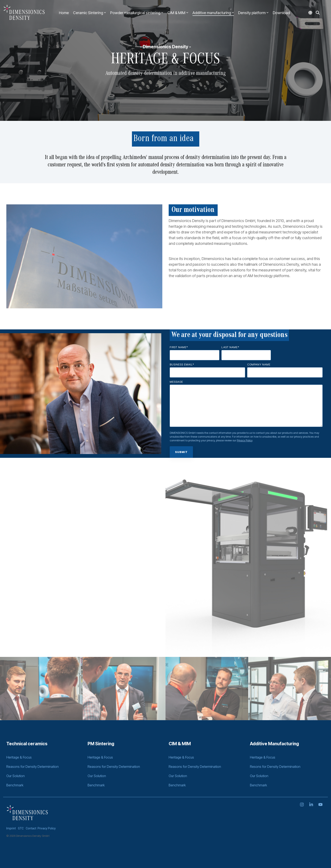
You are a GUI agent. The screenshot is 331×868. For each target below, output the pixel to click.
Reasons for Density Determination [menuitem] (33, 767)
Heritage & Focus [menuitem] (19, 757)
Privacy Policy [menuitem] (47, 828)
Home (64, 13)
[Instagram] (302, 805)
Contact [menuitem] (31, 828)
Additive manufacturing (213, 13)
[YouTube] (320, 805)
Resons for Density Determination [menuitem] (275, 767)
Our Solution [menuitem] (16, 776)
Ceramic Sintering (90, 13)
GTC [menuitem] (21, 828)
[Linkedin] (312, 805)
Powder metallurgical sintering (137, 13)
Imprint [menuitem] (11, 828)
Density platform (253, 13)
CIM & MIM (178, 13)
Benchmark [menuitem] (15, 785)
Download (281, 13)
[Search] (318, 13)
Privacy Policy (245, 440)
